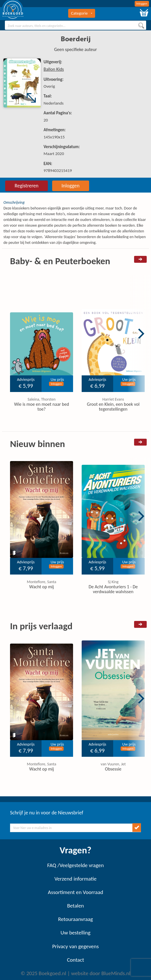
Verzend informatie (75, 879)
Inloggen (142, 4)
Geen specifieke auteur (75, 49)
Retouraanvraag (76, 919)
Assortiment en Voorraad (75, 892)
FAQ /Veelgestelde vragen (75, 865)
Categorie (82, 13)
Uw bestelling (75, 933)
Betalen (75, 906)
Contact (76, 960)
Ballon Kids (54, 69)
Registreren (27, 186)
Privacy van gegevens (75, 946)
